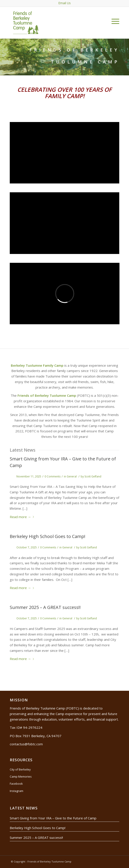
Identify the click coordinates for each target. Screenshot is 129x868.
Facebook (16, 784)
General (72, 476)
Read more (23, 517)
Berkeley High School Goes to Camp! (48, 536)
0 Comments (53, 476)
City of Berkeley (20, 769)
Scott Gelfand (93, 476)
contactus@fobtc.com (26, 744)
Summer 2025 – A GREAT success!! (45, 607)
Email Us (64, 3)
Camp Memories (21, 776)
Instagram (17, 791)
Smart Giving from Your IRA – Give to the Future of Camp (53, 818)
